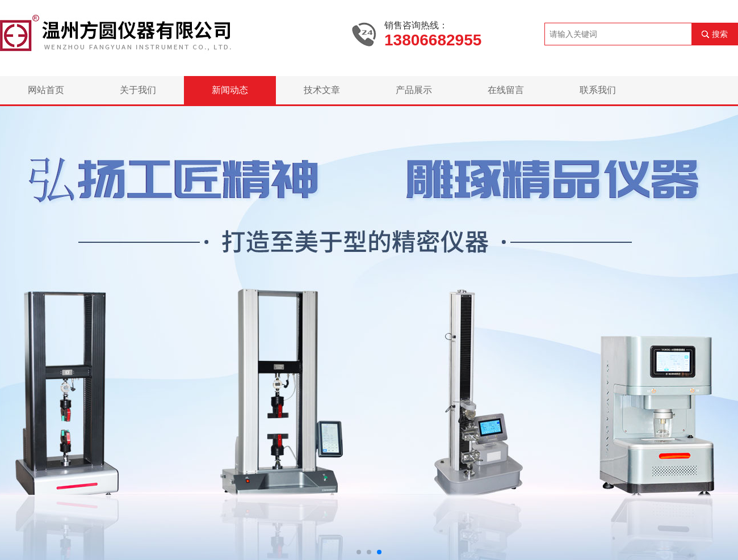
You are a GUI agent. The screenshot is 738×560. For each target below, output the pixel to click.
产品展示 (414, 90)
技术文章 (322, 90)
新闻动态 (230, 90)
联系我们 (598, 90)
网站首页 (46, 90)
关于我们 (138, 90)
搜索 (720, 34)
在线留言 (506, 90)
